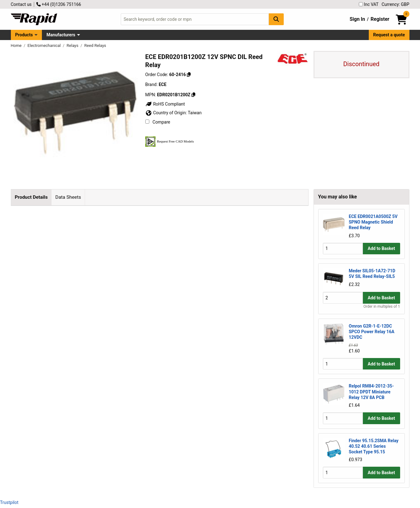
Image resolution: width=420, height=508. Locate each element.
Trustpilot (9, 502)
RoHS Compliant (165, 104)
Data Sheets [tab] (68, 197)
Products (24, 35)
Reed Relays (95, 45)
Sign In (357, 19)
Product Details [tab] (31, 197)
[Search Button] (276, 19)
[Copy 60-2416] (189, 75)
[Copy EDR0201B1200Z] (193, 95)
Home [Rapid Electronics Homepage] (17, 45)
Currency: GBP (395, 4)
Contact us (21, 4)
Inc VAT (369, 4)
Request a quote (389, 35)
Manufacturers (61, 35)
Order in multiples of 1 (382, 306)
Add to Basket (382, 248)
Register (380, 19)
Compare (158, 122)
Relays (73, 45)
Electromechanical (45, 45)
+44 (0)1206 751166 (59, 4)
